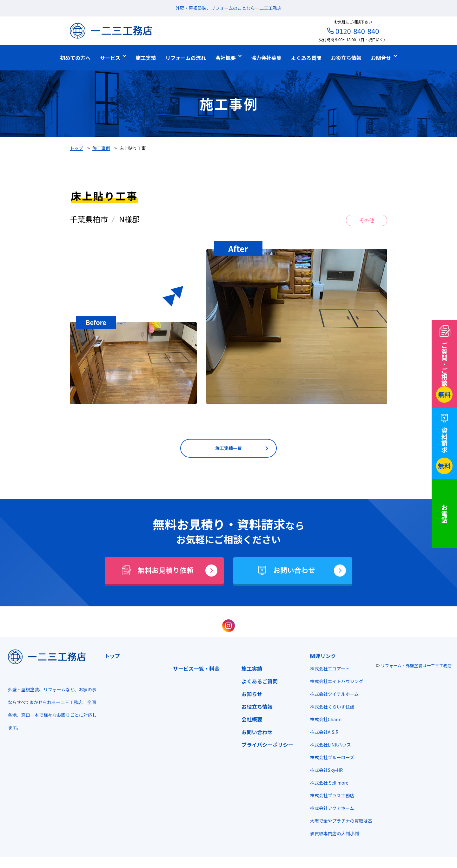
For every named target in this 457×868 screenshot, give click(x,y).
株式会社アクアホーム (330, 809)
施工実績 (250, 670)
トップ (110, 657)
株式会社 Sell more (327, 784)
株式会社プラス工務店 (330, 797)
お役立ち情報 (255, 708)
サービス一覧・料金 (194, 670)
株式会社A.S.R (322, 733)
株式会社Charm (324, 721)
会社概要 (250, 721)
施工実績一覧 (228, 449)
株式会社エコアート (328, 670)
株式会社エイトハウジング (334, 682)
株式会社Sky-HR (324, 771)
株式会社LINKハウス (328, 746)
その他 (367, 221)
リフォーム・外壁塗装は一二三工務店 (416, 667)
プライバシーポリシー (265, 746)
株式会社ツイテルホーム (332, 695)
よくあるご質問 (258, 682)
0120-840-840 (357, 31)
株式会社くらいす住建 (330, 708)
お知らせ (250, 695)
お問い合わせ (255, 733)
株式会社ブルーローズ (330, 759)
